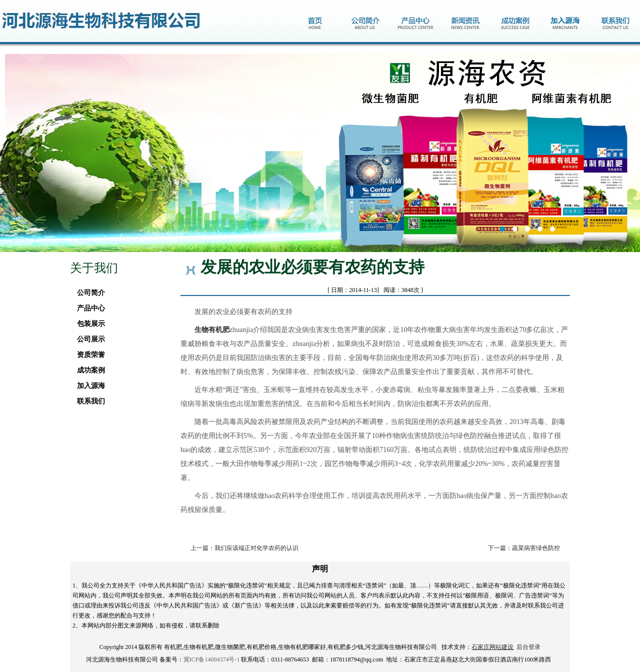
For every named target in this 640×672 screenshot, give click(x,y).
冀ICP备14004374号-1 (212, 659)
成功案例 (88, 370)
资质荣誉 (88, 355)
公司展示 (88, 339)
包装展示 (88, 324)
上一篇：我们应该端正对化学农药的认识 (244, 548)
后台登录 (528, 647)
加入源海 (88, 386)
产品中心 (88, 308)
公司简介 (88, 293)
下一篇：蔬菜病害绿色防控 (524, 548)
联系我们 (88, 401)
